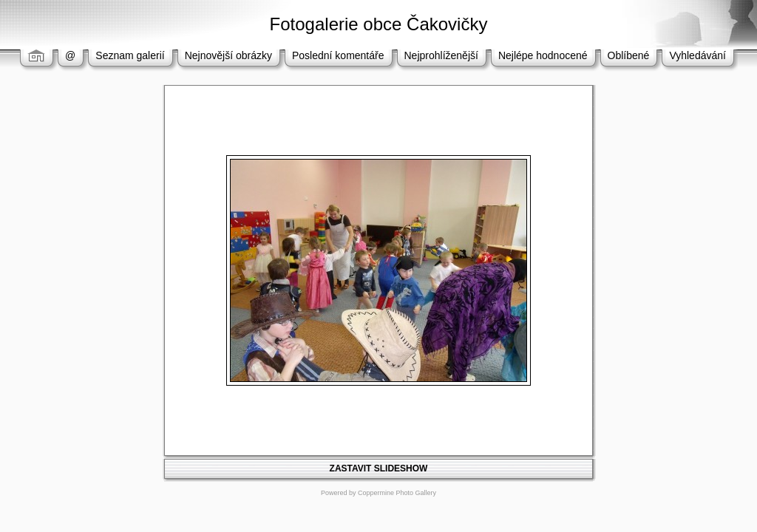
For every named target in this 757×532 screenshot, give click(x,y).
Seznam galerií (130, 55)
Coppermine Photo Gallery (397, 493)
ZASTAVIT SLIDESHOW (379, 468)
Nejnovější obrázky (228, 55)
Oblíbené (629, 55)
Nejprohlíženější (441, 55)
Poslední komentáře (338, 55)
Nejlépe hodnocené (543, 55)
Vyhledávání (697, 55)
